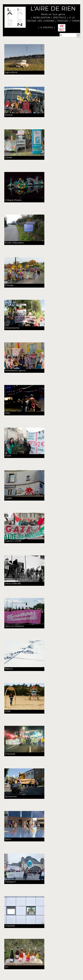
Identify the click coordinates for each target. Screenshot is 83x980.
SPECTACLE (60, 18)
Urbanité (10, 926)
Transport (10, 882)
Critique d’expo (13, 200)
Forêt (8, 456)
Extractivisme (12, 328)
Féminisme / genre (15, 370)
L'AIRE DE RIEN (53, 8)
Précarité (10, 754)
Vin (7, 967)
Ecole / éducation (14, 243)
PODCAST (63, 21)
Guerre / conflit (13, 541)
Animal (9, 115)
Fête (7, 413)
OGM (8, 711)
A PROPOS (46, 27)
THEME (76, 21)
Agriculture (11, 72)
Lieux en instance (14, 626)
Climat (8, 157)
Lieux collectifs (13, 583)
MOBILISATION (42, 18)
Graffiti (8, 498)
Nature (9, 669)
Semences (11, 796)
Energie (9, 285)
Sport (8, 839)
